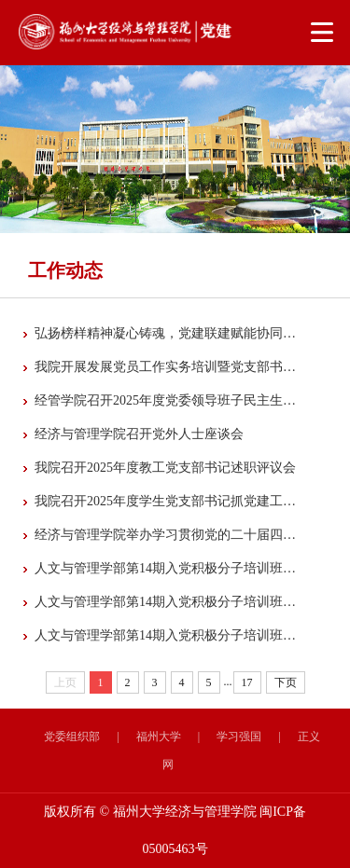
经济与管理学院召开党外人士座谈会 (139, 434)
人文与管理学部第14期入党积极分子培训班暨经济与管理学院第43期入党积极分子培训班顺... (166, 635)
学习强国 (239, 737)
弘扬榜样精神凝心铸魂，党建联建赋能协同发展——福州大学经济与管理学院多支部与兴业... (166, 333)
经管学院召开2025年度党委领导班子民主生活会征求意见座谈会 (166, 400)
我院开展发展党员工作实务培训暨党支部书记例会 (166, 367)
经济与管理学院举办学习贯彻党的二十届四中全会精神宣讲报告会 (166, 535)
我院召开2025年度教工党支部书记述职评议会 (165, 468)
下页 (286, 682)
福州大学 (159, 737)
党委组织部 (72, 737)
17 (247, 682)
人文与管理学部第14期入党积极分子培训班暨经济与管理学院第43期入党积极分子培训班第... (166, 568)
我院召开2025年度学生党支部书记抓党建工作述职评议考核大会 (166, 501)
